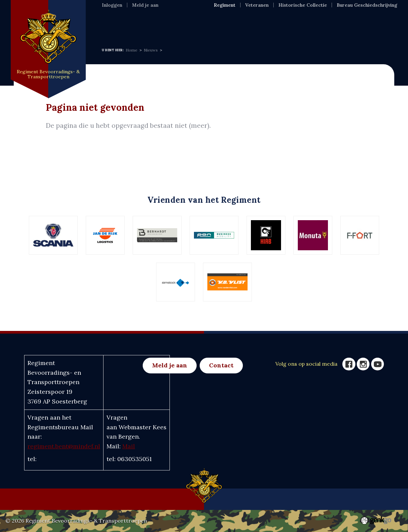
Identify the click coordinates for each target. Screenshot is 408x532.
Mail (129, 446)
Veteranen (257, 5)
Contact (221, 365)
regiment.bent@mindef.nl (64, 446)
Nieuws (185, 25)
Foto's (313, 25)
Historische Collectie (303, 5)
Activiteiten (227, 25)
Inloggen (112, 5)
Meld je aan (145, 5)
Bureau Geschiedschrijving (367, 5)
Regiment (147, 25)
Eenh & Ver (275, 25)
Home (111, 25)
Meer (342, 25)
